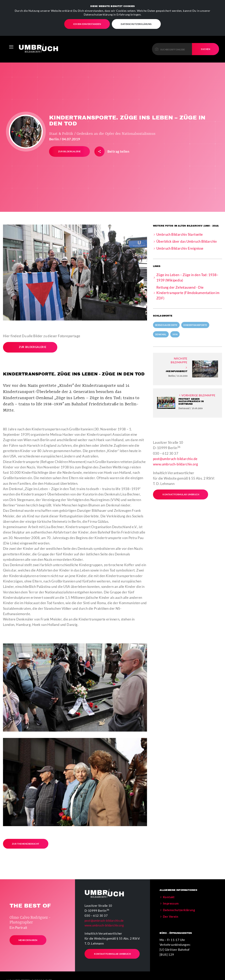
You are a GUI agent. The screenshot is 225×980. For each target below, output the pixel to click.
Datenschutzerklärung (136, 24)
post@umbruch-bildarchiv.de (175, 459)
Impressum (171, 903)
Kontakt (169, 897)
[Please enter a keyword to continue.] (172, 49)
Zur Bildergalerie (29, 347)
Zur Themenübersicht (26, 844)
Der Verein (171, 916)
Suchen (206, 49)
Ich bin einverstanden (87, 24)
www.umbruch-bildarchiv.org (175, 464)
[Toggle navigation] (11, 47)
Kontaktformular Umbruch (178, 494)
